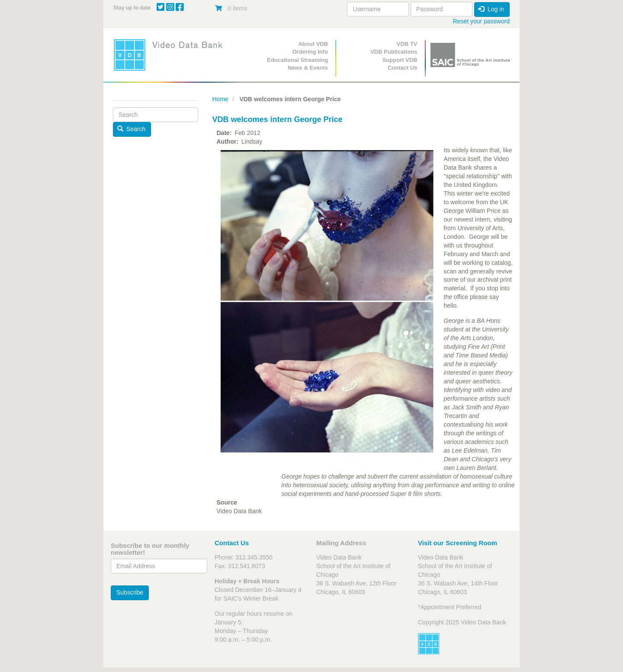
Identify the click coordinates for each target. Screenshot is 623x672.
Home (220, 99)
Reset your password (481, 21)
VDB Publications (394, 52)
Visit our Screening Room (458, 543)
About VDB (313, 44)
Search (132, 129)
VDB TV (407, 44)
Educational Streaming (297, 60)
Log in (491, 9)
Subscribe (130, 592)
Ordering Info (310, 52)
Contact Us (403, 68)
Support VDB (400, 60)
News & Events (308, 68)
